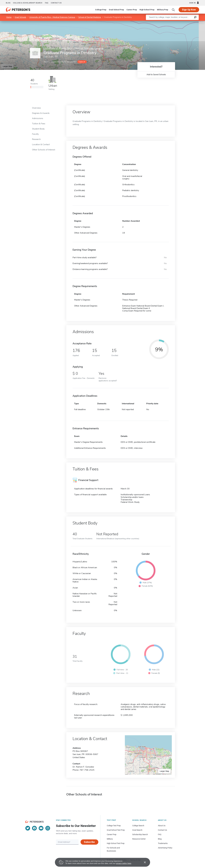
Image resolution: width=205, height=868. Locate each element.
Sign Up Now (189, 10)
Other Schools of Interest (44, 150)
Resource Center (139, 839)
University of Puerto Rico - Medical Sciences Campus (52, 17)
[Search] (173, 10)
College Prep (101, 10)
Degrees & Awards (41, 113)
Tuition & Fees (39, 124)
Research (36, 139)
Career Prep (132, 10)
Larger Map (7, 66)
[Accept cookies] (143, 862)
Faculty (35, 134)
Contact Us (162, 830)
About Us (162, 826)
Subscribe (89, 842)
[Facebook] (34, 828)
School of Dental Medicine (90, 17)
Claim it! (82, 62)
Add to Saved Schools (156, 75)
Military (110, 839)
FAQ (47, 3)
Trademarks (163, 843)
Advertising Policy (165, 848)
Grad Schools (20, 17)
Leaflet (173, 22)
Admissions (38, 118)
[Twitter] (28, 828)
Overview (36, 108)
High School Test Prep (116, 843)
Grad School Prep (116, 10)
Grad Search (137, 830)
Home (9, 17)
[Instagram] (48, 828)
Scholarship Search (140, 834)
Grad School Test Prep (116, 830)
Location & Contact (41, 144)
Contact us (56, 3)
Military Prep (163, 10)
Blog (8, 3)
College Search (138, 826)
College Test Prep (114, 826)
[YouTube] (41, 828)
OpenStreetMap (187, 22)
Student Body (38, 129)
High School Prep (147, 10)
